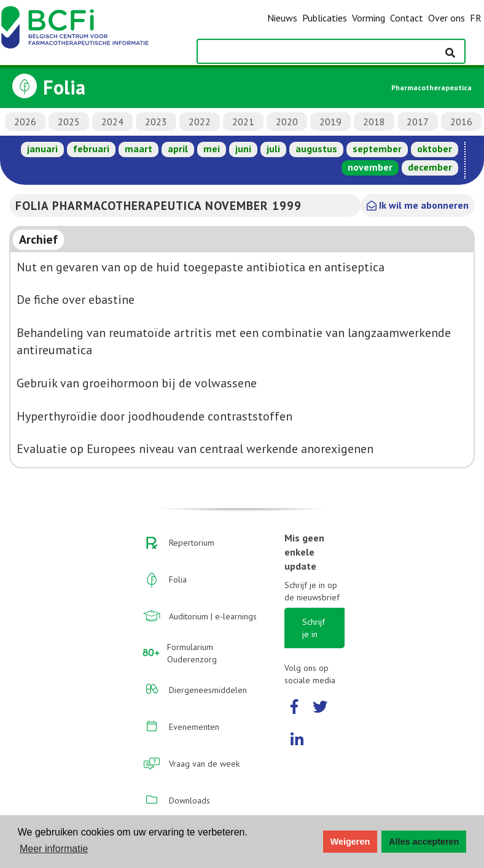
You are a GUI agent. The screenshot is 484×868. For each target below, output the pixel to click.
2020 (287, 122)
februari (91, 149)
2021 (243, 122)
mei (212, 149)
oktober (435, 149)
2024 (112, 122)
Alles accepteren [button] (424, 842)
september (377, 149)
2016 (461, 122)
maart (139, 149)
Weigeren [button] (350, 842)
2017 (418, 122)
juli (273, 149)
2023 (156, 122)
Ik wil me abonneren (418, 205)
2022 (200, 122)
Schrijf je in (314, 628)
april (178, 149)
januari (42, 149)
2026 (25, 122)
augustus (316, 149)
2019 (330, 122)
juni (243, 149)
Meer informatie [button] (54, 849)
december (430, 167)
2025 (69, 122)
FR (476, 18)
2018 (374, 122)
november (370, 167)
